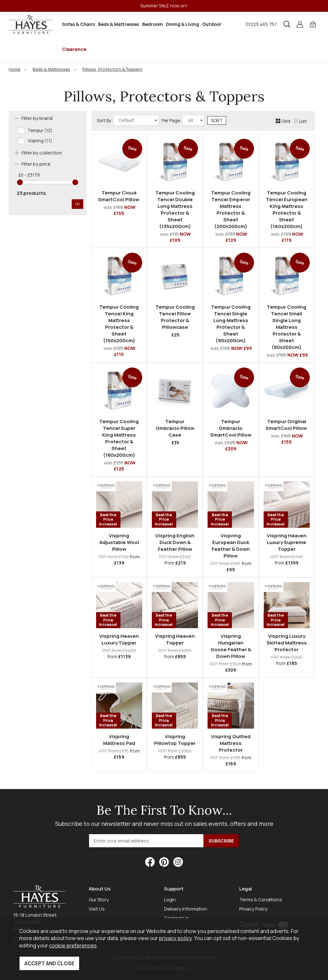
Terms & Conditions (261, 900)
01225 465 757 (261, 24)
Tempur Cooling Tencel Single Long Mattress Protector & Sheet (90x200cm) (231, 324)
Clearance (74, 49)
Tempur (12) (40, 130)
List (300, 121)
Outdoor (212, 24)
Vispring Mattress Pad (119, 740)
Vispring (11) (40, 141)
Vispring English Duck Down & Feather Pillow (175, 542)
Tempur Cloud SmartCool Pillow (119, 196)
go (78, 204)
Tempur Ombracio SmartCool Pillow (231, 428)
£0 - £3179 (29, 175)
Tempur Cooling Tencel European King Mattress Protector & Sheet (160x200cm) (287, 209)
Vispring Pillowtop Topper (175, 740)
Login (170, 900)
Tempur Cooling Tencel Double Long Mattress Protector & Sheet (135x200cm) (175, 209)
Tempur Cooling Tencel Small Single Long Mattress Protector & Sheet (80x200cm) (287, 327)
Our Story (99, 900)
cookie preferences (73, 945)
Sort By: (128, 120)
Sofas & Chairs (78, 24)
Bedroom (152, 24)
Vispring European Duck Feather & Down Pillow (231, 546)
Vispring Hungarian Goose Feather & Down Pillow (231, 646)
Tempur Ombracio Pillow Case (175, 428)
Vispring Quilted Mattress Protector (231, 743)
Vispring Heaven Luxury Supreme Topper (287, 542)
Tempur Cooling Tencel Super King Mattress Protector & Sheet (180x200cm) (119, 438)
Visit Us (97, 909)
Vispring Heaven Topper (175, 639)
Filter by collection (42, 153)
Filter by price (36, 164)
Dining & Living (182, 24)
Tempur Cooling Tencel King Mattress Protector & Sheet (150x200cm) (119, 324)
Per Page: (183, 120)
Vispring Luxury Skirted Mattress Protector (287, 643)
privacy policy (175, 938)
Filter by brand (37, 118)
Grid (283, 121)
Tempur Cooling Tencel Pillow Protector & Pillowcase (175, 317)
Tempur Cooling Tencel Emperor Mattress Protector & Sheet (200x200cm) (231, 209)
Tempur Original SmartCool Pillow (287, 425)
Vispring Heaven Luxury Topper (119, 639)
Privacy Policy (254, 909)
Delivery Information (186, 909)
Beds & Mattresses (119, 24)
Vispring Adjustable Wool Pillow (119, 542)
